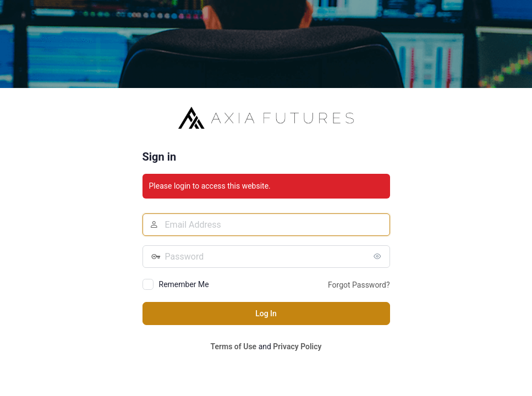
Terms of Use (233, 346)
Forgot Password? (359, 285)
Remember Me (184, 284)
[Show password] (379, 256)
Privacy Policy (297, 346)
